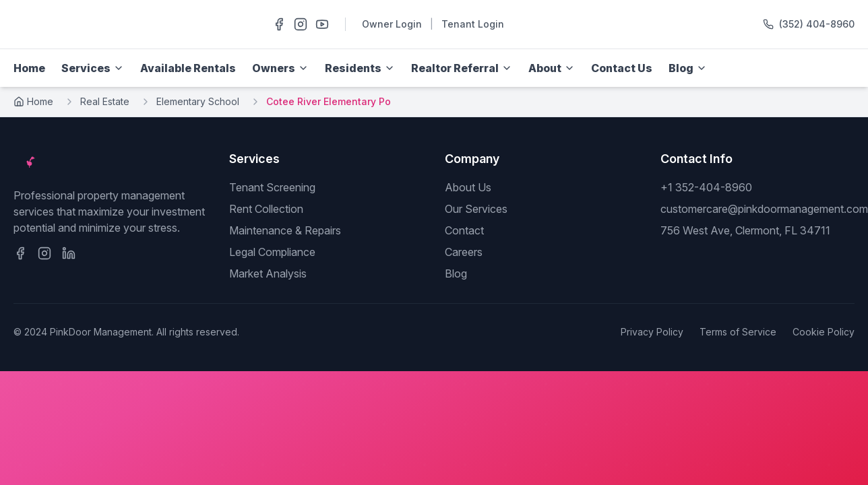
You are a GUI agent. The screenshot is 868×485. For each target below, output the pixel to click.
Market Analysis (268, 273)
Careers (464, 252)
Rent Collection (266, 209)
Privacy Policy (652, 332)
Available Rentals (188, 68)
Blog (456, 273)
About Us (468, 187)
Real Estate (105, 101)
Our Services (476, 209)
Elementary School (198, 101)
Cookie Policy (824, 332)
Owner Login (392, 24)
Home (29, 68)
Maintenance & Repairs (285, 230)
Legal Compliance (272, 252)
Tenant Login (473, 24)
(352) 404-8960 (817, 24)
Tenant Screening (272, 187)
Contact (464, 230)
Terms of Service (738, 332)
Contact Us (622, 68)
